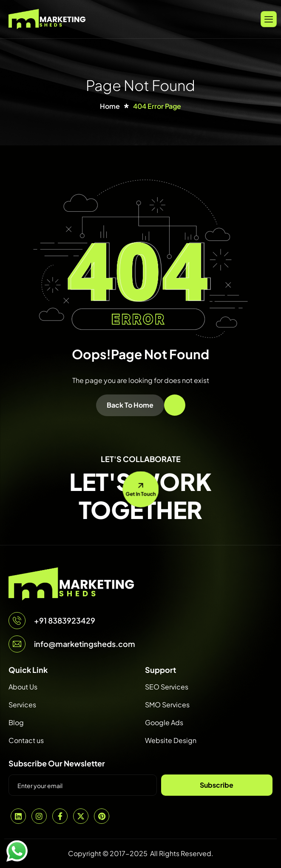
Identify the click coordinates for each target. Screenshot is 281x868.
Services (22, 705)
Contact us (26, 740)
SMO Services (167, 705)
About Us (23, 687)
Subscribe (217, 785)
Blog (16, 722)
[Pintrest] (102, 816)
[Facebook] (60, 816)
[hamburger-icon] (269, 19)
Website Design (171, 740)
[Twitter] (81, 816)
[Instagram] (39, 816)
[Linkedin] (18, 816)
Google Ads (164, 722)
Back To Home (130, 405)
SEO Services (167, 687)
